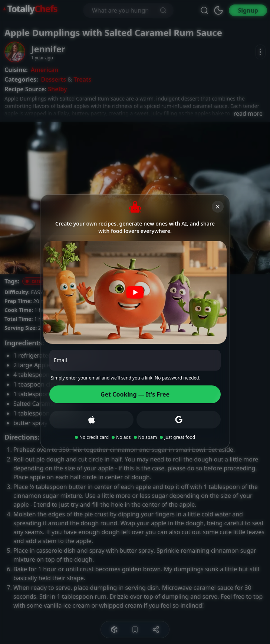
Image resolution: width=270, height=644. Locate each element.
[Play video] (135, 292)
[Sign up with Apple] (91, 420)
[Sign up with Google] (179, 420)
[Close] (218, 207)
